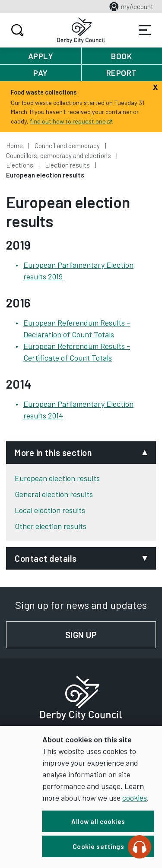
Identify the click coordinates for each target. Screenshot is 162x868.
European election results (57, 478)
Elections (20, 165)
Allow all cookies (98, 821)
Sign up (111, 635)
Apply (41, 56)
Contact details (46, 558)
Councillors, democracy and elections (59, 155)
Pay (41, 73)
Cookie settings (98, 846)
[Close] (155, 86)
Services (145, 30)
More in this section (53, 453)
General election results (54, 494)
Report (122, 73)
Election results (67, 165)
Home (14, 146)
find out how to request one (71, 121)
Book (121, 56)
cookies (135, 798)
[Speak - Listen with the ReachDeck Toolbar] (140, 847)
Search (16, 30)
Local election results (50, 510)
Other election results (51, 526)
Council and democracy (67, 146)
